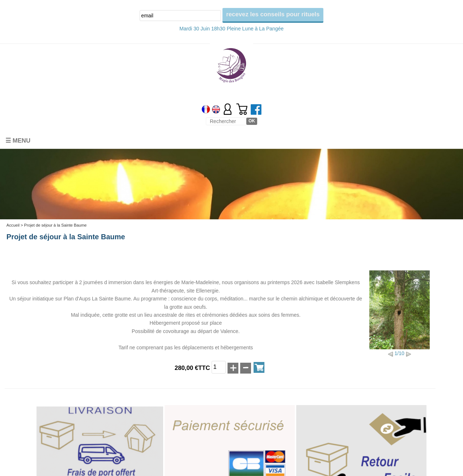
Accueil (13, 225)
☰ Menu (18, 141)
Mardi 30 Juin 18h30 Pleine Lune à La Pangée (231, 29)
